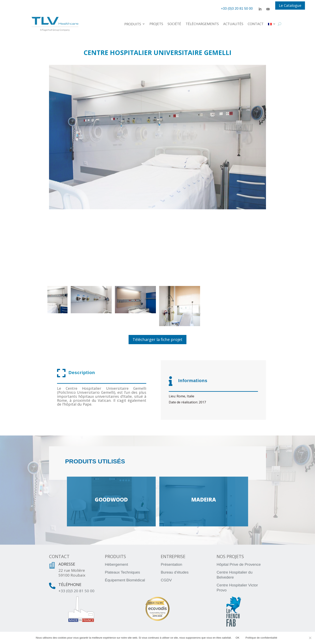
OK (238, 638)
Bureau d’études (175, 572)
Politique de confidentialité (261, 638)
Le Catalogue (290, 5)
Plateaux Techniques (122, 572)
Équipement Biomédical (125, 580)
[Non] (310, 638)
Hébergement (116, 564)
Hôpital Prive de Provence (239, 564)
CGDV (166, 580)
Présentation (171, 564)
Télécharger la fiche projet (157, 339)
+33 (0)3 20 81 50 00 (76, 591)
